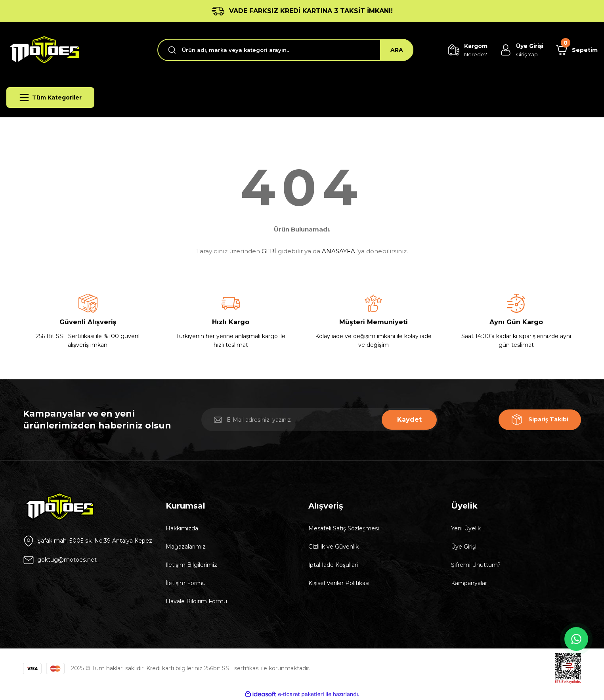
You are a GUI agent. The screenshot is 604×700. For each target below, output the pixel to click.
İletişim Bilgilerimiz (191, 565)
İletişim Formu (186, 583)
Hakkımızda (182, 528)
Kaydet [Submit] (409, 420)
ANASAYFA (338, 251)
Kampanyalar (469, 583)
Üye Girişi (464, 547)
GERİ (269, 251)
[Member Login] (522, 50)
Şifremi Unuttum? (476, 565)
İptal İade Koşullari (333, 565)
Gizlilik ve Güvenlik (334, 547)
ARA (397, 50)
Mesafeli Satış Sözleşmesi (344, 528)
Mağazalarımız (186, 547)
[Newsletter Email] (320, 420)
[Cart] (577, 50)
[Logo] (43, 50)
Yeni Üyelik (466, 528)
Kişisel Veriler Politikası (339, 583)
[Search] (285, 50)
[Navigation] (50, 98)
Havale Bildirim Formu (196, 601)
